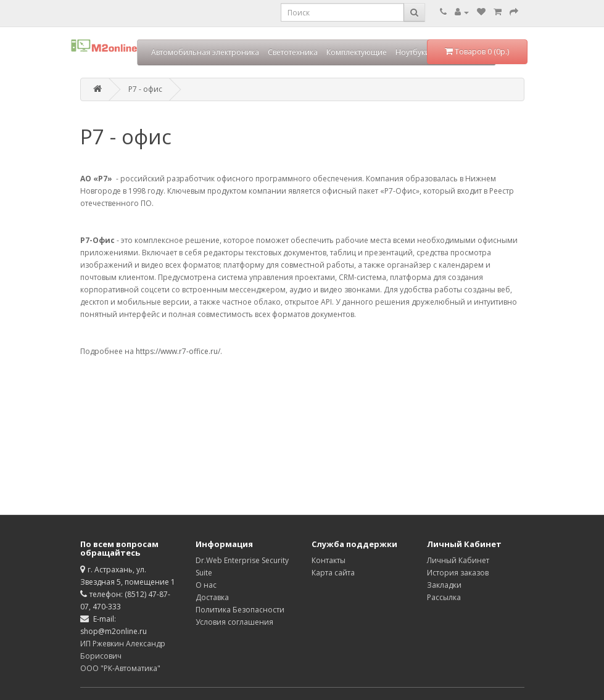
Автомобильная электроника (205, 52)
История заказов (458, 573)
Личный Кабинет (458, 560)
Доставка (212, 597)
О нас (206, 585)
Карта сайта (333, 573)
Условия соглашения (234, 622)
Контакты (329, 560)
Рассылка (444, 597)
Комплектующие (357, 52)
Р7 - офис (145, 89)
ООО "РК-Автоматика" (120, 668)
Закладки (444, 585)
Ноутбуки (413, 52)
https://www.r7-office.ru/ (178, 351)
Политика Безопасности (240, 610)
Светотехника (293, 52)
